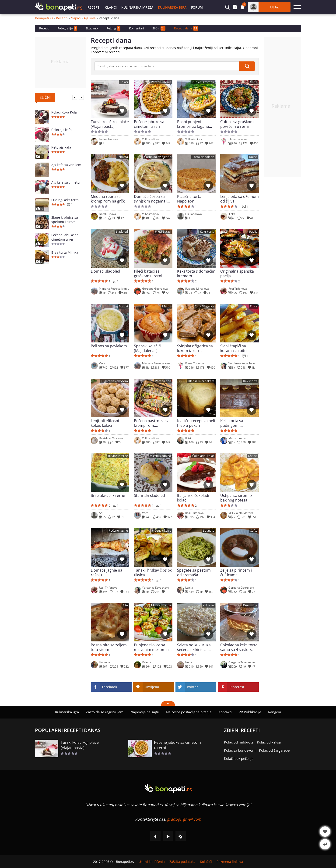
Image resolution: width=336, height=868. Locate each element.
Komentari (136, 28)
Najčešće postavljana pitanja (189, 712)
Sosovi (123, 306)
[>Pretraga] (167, 66)
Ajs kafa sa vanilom (66, 165)
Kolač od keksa (269, 742)
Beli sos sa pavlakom (109, 346)
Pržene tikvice (161, 531)
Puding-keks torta (65, 200)
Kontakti (225, 712)
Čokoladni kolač (203, 456)
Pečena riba (163, 381)
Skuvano (92, 28)
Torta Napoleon (203, 157)
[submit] (247, 66)
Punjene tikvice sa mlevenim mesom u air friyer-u (151, 647)
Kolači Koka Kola (64, 112)
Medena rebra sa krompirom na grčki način (108, 199)
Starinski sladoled (149, 496)
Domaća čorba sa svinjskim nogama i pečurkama (151, 199)
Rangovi (275, 712)
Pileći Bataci (163, 232)
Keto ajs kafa (61, 147)
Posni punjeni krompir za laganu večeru (193, 124)
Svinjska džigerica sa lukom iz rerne (195, 348)
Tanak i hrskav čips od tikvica (153, 573)
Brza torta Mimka (65, 252)
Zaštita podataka (182, 862)
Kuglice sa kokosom (114, 381)
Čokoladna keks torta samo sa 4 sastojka (239, 647)
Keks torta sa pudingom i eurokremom (232, 423)
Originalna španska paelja (237, 274)
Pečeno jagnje (118, 531)
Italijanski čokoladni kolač (194, 498)
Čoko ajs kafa (61, 130)
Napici (76, 18)
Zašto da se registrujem (105, 712)
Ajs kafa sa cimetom (67, 182)
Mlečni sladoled (160, 456)
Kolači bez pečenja (239, 758)
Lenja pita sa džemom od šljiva (240, 199)
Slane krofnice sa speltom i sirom (65, 220)
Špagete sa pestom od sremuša (194, 573)
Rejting (113, 28)
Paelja (253, 232)
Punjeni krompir (203, 82)
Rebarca (122, 157)
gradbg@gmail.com (184, 819)
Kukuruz (208, 605)
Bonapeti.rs (44, 18)
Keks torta (207, 232)
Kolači (124, 82)
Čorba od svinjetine (158, 157)
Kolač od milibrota (239, 742)
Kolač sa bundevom (240, 750)
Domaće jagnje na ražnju (107, 573)
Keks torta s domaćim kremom (196, 274)
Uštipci (253, 456)
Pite (125, 605)
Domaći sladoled (105, 271)
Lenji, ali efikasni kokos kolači (105, 423)
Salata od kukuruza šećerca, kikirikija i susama (194, 647)
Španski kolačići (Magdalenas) (148, 348)
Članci (111, 7)
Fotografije (67, 28)
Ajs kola (90, 18)
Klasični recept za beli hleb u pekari (196, 423)
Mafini (167, 306)
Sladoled (122, 232)
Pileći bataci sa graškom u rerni (148, 274)
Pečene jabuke (161, 82)
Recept (44, 28)
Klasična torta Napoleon (189, 199)
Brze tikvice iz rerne (108, 496)
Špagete (209, 531)
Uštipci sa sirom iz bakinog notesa (236, 498)
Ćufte (254, 82)
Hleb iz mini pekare (201, 381)
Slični (159, 28)
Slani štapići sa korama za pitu (233, 348)
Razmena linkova (230, 862)
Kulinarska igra (172, 7)
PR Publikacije (250, 712)
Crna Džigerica (204, 306)
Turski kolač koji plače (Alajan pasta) (110, 124)
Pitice (254, 306)
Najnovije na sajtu (145, 712)
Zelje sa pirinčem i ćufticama (236, 573)
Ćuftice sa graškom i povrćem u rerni (238, 124)
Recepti (94, 7)
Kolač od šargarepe (274, 750)
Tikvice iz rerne (118, 456)
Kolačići (206, 862)
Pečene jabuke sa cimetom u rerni (65, 237)
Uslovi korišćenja (152, 862)
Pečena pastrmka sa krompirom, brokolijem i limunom (153, 423)
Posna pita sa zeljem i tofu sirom (110, 647)
